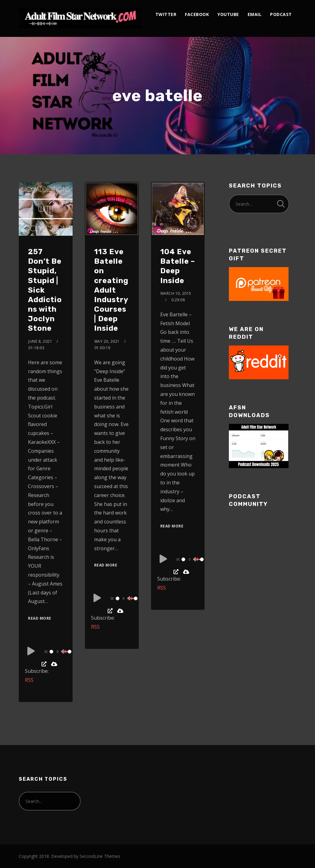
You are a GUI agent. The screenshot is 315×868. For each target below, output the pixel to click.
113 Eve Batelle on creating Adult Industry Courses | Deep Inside (111, 290)
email (255, 14)
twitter (166, 14)
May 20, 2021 (107, 341)
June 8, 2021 (40, 341)
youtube (228, 14)
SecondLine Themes (100, 856)
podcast (281, 14)
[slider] (52, 652)
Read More (40, 618)
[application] (46, 651)
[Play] (31, 651)
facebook (197, 14)
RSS (29, 680)
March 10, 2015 (176, 293)
